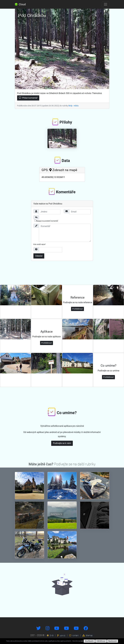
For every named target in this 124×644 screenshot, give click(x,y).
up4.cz (61, 635)
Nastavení (113, 641)
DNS (50, 635)
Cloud (20, 4)
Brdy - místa (73, 106)
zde (82, 641)
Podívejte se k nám (62, 443)
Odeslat (39, 256)
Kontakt (74, 635)
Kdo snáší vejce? (40, 244)
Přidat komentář (28, 98)
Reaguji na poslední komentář (46, 221)
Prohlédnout (77, 309)
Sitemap (88, 635)
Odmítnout (101, 641)
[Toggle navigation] (106, 4)
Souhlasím (89, 641)
